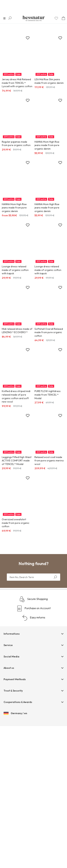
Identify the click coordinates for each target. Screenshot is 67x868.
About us (9, 668)
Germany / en (15, 713)
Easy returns (34, 618)
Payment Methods (15, 679)
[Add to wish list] (28, 38)
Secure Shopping (33, 599)
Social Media (11, 657)
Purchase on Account (34, 608)
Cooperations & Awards (18, 702)
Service (8, 645)
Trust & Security (13, 691)
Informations (12, 634)
